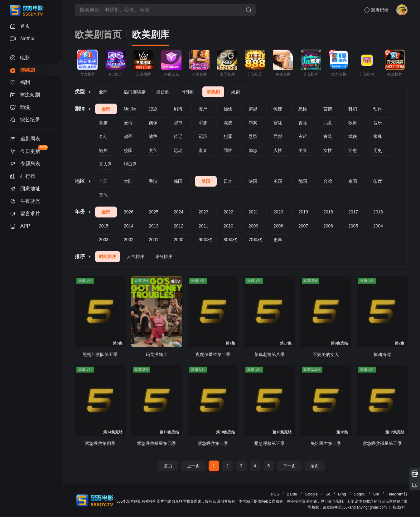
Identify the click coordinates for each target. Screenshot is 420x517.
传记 (178, 136)
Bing (342, 494)
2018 (328, 212)
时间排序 (108, 256)
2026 (129, 212)
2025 (154, 212)
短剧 (235, 92)
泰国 (353, 181)
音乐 (378, 123)
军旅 (203, 123)
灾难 (303, 136)
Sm (376, 494)
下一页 (289, 466)
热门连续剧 (135, 92)
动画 (128, 136)
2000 (179, 240)
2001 (154, 240)
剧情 (178, 109)
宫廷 (278, 123)
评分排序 (164, 256)
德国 (303, 181)
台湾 (328, 181)
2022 (228, 212)
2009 (253, 226)
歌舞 (353, 123)
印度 (378, 181)
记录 (203, 136)
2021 (253, 212)
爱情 (128, 123)
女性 (328, 150)
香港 (153, 181)
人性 (278, 150)
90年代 (205, 240)
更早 (278, 240)
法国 (253, 181)
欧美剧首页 (98, 34)
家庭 (378, 136)
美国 (206, 181)
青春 (203, 150)
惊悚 (278, 109)
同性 (228, 150)
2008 (278, 226)
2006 (328, 226)
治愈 (353, 150)
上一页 (193, 466)
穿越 (253, 109)
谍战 (228, 123)
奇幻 (103, 136)
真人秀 (105, 164)
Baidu (292, 494)
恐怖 (303, 109)
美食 (303, 150)
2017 (353, 212)
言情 (328, 109)
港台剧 (163, 92)
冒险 (303, 123)
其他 (103, 195)
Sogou (360, 494)
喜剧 (103, 123)
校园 (128, 150)
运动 (178, 150)
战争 (153, 136)
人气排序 (136, 256)
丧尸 (203, 109)
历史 (378, 150)
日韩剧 (188, 92)
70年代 (255, 240)
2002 (129, 240)
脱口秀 (130, 164)
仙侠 (228, 109)
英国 (278, 181)
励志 (253, 150)
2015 (104, 226)
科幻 (353, 109)
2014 (129, 226)
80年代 (230, 240)
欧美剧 (213, 92)
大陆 (128, 181)
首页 (168, 466)
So (328, 494)
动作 (378, 109)
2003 (104, 240)
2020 (278, 212)
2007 (303, 226)
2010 (228, 226)
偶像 (153, 123)
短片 (103, 150)
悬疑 (253, 136)
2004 (378, 226)
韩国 (178, 181)
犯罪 (228, 136)
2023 (203, 212)
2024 (179, 212)
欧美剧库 (151, 34)
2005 (353, 226)
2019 (303, 212)
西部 (278, 136)
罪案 (253, 123)
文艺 (153, 150)
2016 (378, 212)
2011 (203, 226)
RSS (275, 494)
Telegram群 (397, 494)
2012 (179, 226)
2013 (154, 226)
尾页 (315, 466)
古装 (328, 136)
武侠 (353, 136)
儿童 (328, 123)
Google (311, 494)
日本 (228, 181)
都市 (178, 123)
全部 (103, 92)
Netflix (130, 109)
